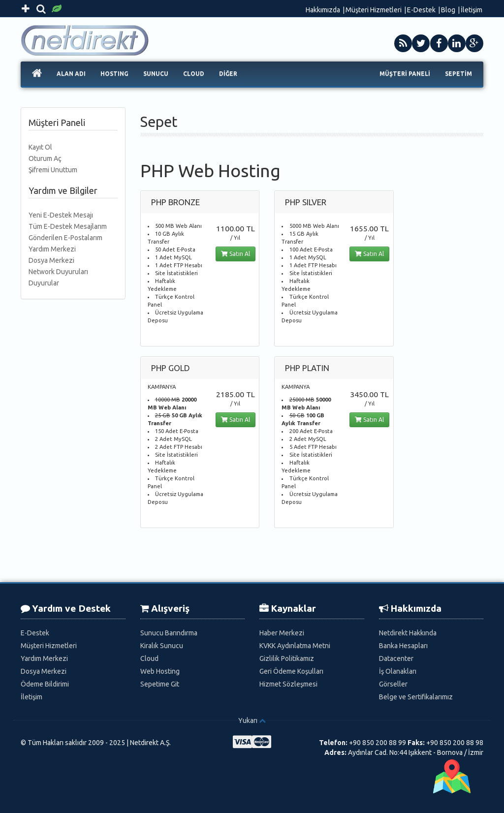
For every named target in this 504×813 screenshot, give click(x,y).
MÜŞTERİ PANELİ (405, 74)
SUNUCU (156, 74)
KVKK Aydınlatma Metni (295, 646)
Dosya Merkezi (51, 260)
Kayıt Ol (40, 147)
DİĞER (228, 74)
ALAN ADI (71, 74)
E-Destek (421, 10)
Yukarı (248, 720)
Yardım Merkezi (52, 249)
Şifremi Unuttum (53, 170)
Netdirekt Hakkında (408, 633)
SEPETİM (458, 74)
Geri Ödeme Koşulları (291, 671)
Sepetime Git (160, 684)
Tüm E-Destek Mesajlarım (68, 226)
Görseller (393, 684)
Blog (448, 10)
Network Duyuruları (58, 272)
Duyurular (44, 283)
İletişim (472, 10)
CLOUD (194, 74)
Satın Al (236, 254)
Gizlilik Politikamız (287, 658)
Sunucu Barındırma (169, 633)
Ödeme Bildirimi (45, 684)
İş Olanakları (398, 671)
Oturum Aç (45, 158)
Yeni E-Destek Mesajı (61, 215)
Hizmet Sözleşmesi (288, 684)
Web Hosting (160, 671)
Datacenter (396, 658)
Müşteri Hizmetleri (374, 10)
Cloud (149, 658)
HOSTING (114, 74)
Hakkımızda (323, 10)
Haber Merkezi (282, 633)
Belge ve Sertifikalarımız (416, 697)
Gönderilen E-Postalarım (65, 238)
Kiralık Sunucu (162, 646)
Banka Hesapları (403, 646)
